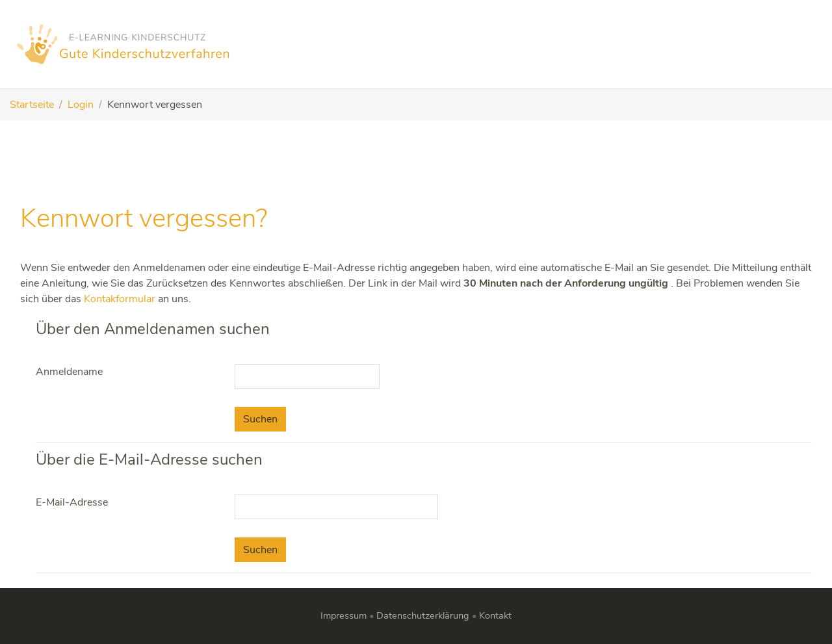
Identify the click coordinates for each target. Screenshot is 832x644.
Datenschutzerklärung (423, 615)
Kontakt (495, 615)
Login (81, 105)
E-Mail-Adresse (72, 502)
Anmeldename (69, 372)
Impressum (344, 615)
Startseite (32, 105)
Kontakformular (120, 299)
